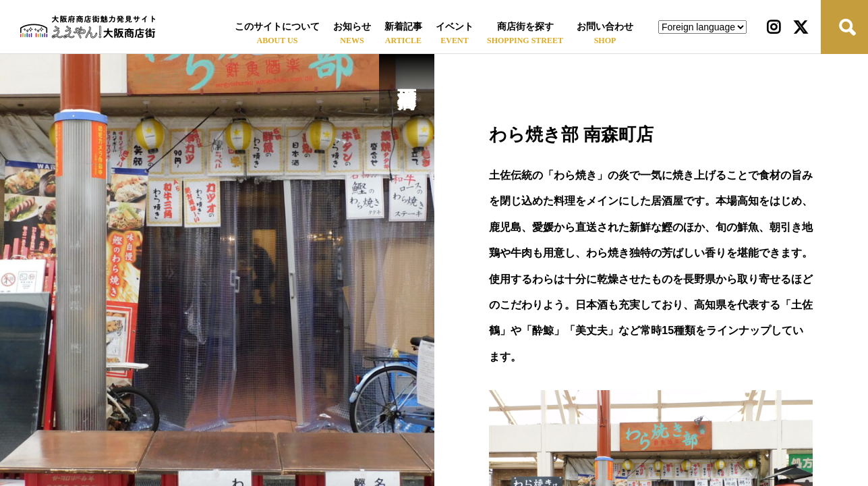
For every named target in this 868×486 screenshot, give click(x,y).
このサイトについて (277, 27)
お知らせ (352, 27)
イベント (455, 27)
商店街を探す (525, 27)
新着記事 (403, 27)
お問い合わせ (605, 27)
